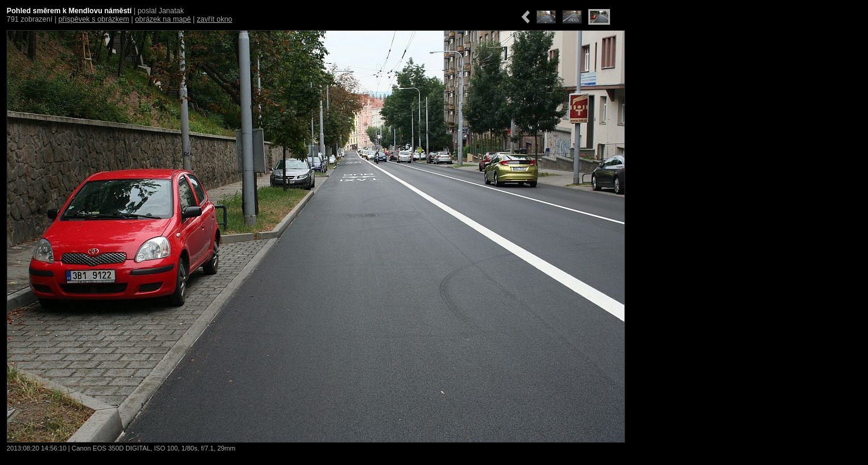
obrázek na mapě (163, 19)
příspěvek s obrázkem (94, 19)
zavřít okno (215, 19)
